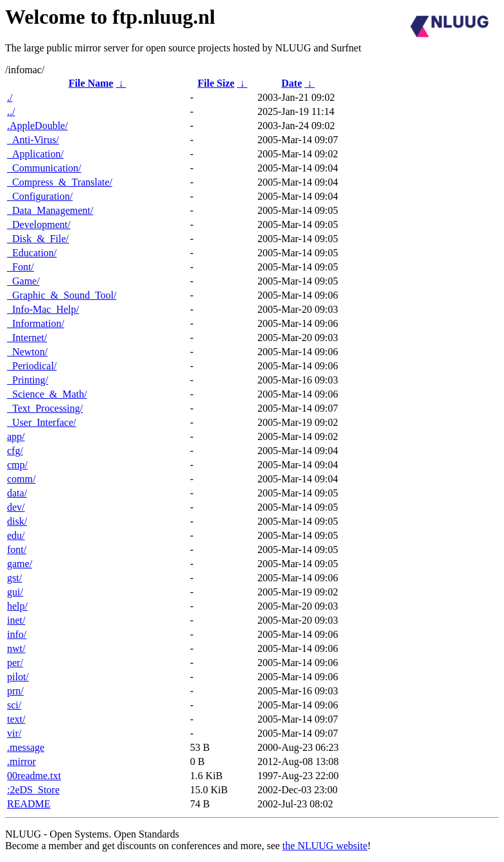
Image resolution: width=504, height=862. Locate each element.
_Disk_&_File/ (38, 239)
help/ (17, 606)
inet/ (16, 620)
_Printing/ (28, 380)
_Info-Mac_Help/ (43, 309)
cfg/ (15, 451)
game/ (20, 564)
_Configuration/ (40, 196)
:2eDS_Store (33, 790)
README (29, 804)
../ (11, 111)
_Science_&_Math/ (47, 394)
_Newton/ (27, 352)
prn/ (15, 691)
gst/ (14, 578)
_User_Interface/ (42, 422)
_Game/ (23, 281)
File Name (91, 83)
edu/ (16, 535)
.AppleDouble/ (38, 126)
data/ (17, 493)
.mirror (22, 761)
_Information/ (36, 323)
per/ (15, 663)
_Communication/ (44, 168)
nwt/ (16, 648)
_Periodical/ (32, 366)
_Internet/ (27, 338)
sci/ (14, 705)
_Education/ (32, 253)
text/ (16, 719)
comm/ (21, 479)
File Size (216, 83)
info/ (17, 634)
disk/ (17, 521)
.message (26, 747)
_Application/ (35, 154)
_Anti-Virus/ (33, 140)
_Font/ (21, 267)
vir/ (14, 733)
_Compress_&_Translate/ (60, 182)
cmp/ (17, 465)
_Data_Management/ (50, 210)
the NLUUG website (325, 846)
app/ (16, 436)
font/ (17, 550)
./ (10, 97)
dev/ (16, 507)
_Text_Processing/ (45, 408)
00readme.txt (34, 776)
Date (291, 83)
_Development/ (39, 224)
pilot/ (18, 677)
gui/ (15, 592)
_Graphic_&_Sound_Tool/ (62, 295)
